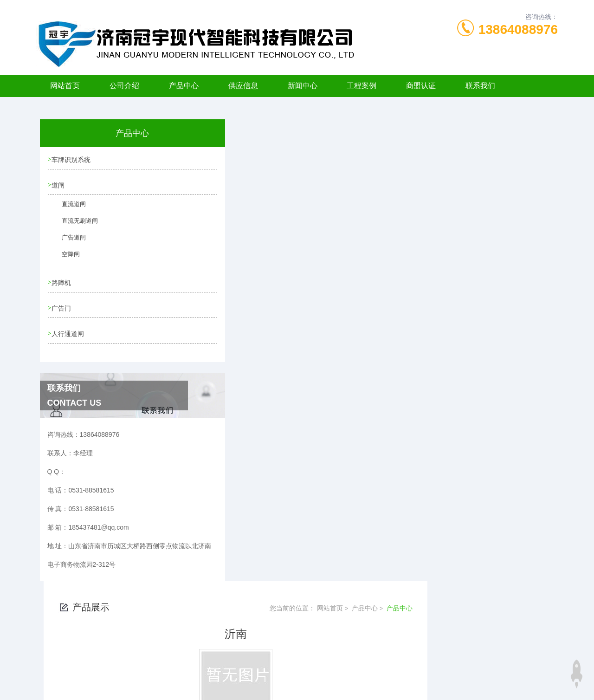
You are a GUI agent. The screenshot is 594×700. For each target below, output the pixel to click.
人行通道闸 (69, 337)
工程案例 (362, 86)
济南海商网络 (313, 685)
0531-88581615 (187, 641)
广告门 (63, 311)
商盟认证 (421, 86)
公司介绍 (124, 86)
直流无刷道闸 (74, 227)
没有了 (232, 262)
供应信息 (243, 86)
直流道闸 (68, 211)
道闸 (59, 187)
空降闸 (65, 261)
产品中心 (184, 86)
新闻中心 (303, 86)
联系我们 (480, 86)
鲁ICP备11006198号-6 (362, 655)
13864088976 (518, 29)
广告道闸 (68, 244)
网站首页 (65, 86)
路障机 (63, 285)
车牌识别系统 (72, 160)
